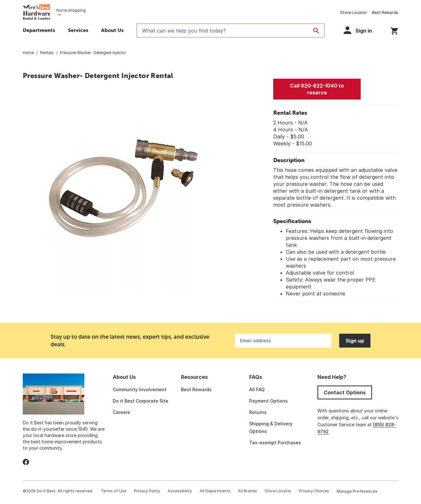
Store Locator (354, 12)
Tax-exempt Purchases (275, 443)
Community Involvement (140, 389)
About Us (112, 30)
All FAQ (257, 389)
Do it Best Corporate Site (141, 401)
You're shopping (71, 10)
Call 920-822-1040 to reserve (317, 89)
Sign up (355, 341)
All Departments (215, 491)
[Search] (316, 31)
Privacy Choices (314, 491)
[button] (78, 31)
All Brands (248, 491)
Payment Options (268, 401)
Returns (258, 412)
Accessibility (180, 491)
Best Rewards (385, 12)
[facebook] (26, 462)
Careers (121, 412)
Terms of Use (114, 491)
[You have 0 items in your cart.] (394, 30)
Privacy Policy (147, 491)
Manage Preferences (357, 491)
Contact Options (345, 392)
